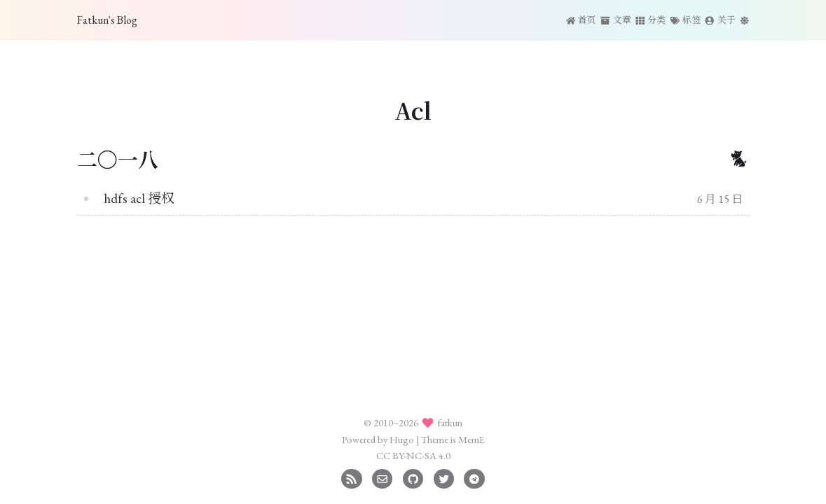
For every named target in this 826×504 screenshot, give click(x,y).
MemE (471, 439)
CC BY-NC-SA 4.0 (413, 455)
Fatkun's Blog (107, 20)
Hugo (402, 439)
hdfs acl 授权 (139, 198)
